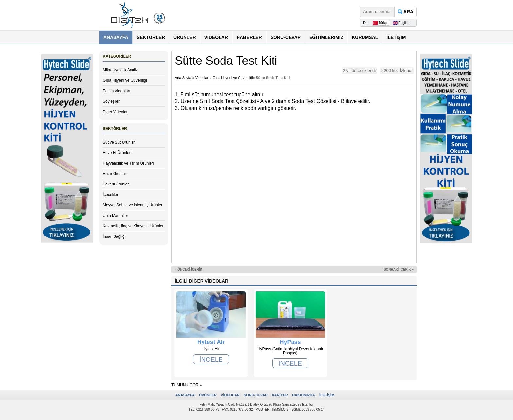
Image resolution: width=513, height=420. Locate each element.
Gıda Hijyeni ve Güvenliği (125, 80)
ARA (408, 12)
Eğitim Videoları (116, 91)
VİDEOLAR (216, 37)
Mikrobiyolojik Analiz (120, 70)
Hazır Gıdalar (114, 174)
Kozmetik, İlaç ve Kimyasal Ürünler (133, 226)
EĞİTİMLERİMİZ (326, 37)
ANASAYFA (116, 37)
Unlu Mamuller (115, 216)
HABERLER (249, 37)
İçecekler (111, 195)
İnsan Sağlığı (114, 236)
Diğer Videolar (115, 112)
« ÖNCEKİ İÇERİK (188, 269)
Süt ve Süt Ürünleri (119, 142)
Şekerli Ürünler (116, 184)
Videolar (202, 78)
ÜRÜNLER (185, 37)
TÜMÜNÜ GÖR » (187, 385)
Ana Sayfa (183, 78)
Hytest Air (211, 342)
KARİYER (280, 395)
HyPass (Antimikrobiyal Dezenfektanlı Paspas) (290, 342)
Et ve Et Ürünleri (117, 153)
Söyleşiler (111, 101)
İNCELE (211, 359)
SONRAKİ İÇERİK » (399, 269)
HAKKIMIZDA (304, 395)
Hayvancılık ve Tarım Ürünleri (128, 163)
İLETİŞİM (396, 37)
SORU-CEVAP (286, 37)
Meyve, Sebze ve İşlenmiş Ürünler (133, 205)
